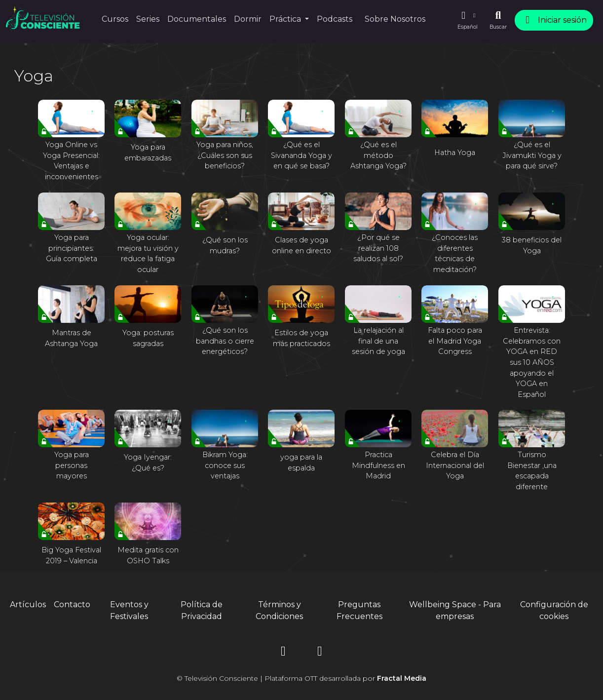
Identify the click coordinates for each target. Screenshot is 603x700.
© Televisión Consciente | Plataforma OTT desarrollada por (301, 678)
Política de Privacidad (202, 610)
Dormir (248, 19)
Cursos (115, 19)
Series (148, 19)
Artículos (28, 604)
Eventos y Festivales (129, 610)
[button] (467, 20)
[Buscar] (498, 20)
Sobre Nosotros (395, 19)
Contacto (72, 604)
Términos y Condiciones (279, 610)
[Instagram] (283, 653)
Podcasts (335, 19)
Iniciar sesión (554, 20)
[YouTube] (320, 653)
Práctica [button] (286, 19)
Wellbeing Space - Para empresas (455, 610)
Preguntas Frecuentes (359, 610)
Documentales (197, 19)
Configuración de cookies (554, 610)
